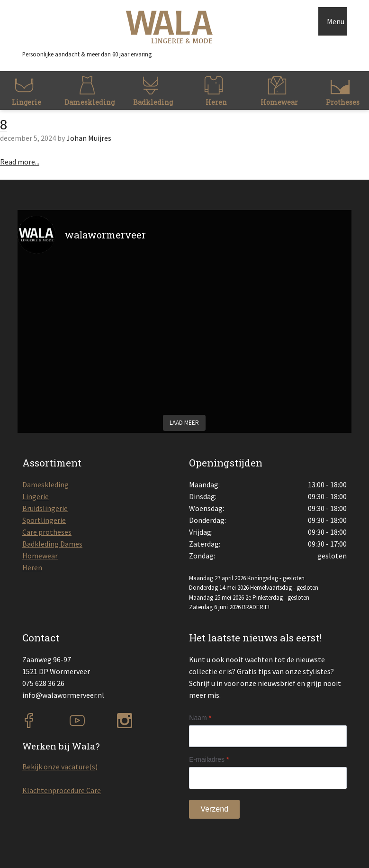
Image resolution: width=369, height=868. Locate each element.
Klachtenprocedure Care (62, 790)
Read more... (20, 162)
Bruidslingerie (45, 508)
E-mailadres (209, 759)
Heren (32, 567)
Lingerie (36, 496)
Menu (336, 21)
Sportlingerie (44, 520)
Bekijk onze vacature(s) (60, 767)
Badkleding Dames (52, 544)
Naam (200, 718)
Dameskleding (45, 484)
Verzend (214, 809)
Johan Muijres (89, 138)
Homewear (40, 556)
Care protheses (47, 532)
